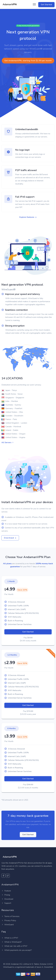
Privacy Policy (9, 920)
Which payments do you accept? (17, 950)
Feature (6, 891)
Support (6, 903)
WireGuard (8, 925)
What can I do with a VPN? (14, 946)
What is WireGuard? (12, 942)
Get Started (28, 632)
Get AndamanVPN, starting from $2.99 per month (28, 61)
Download (10, 538)
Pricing (6, 895)
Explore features (28, 217)
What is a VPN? (10, 938)
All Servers (8, 443)
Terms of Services (10, 916)
